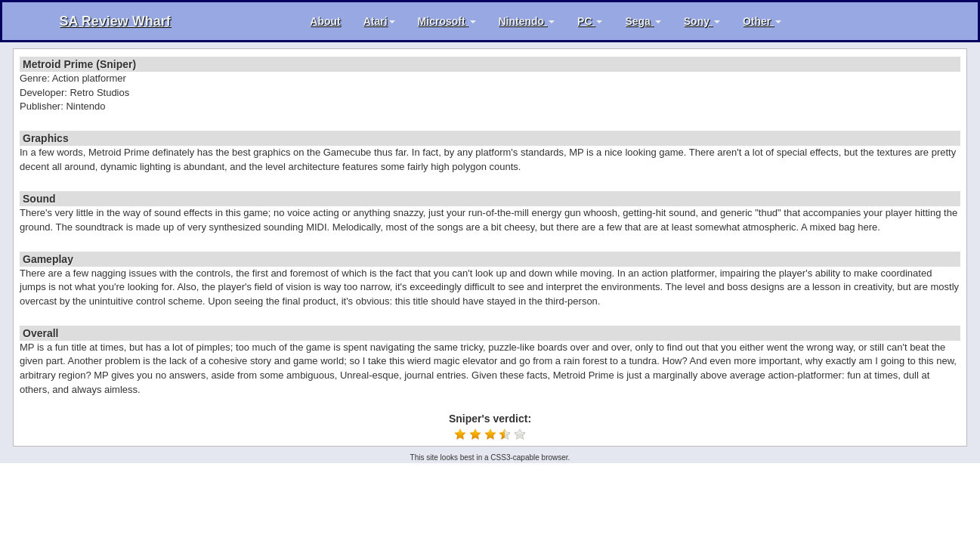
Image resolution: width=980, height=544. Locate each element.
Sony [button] (702, 21)
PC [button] (590, 21)
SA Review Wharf (115, 21)
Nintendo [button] (527, 21)
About (325, 21)
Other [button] (762, 21)
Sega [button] (643, 21)
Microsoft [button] (447, 21)
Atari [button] (379, 21)
